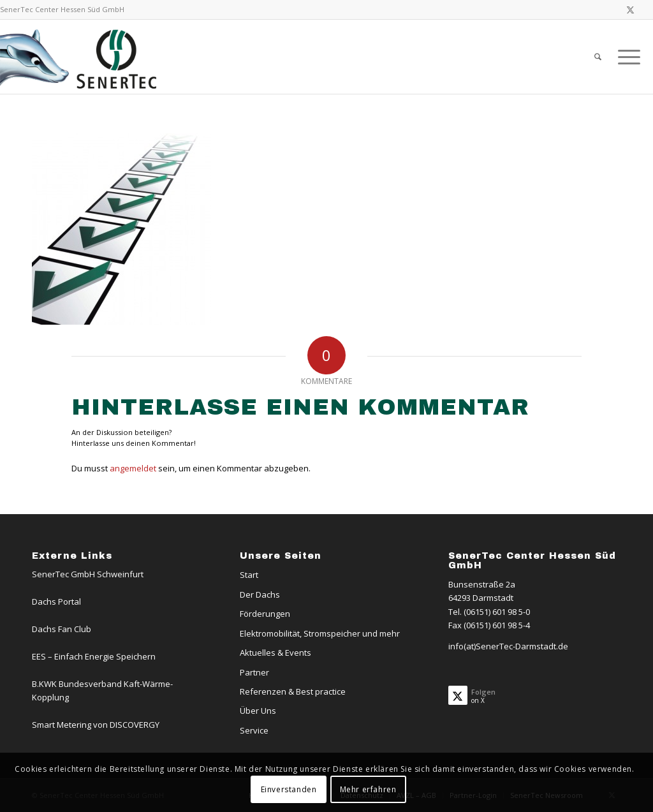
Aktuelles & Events (275, 653)
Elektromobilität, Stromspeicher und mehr (320, 633)
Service (254, 730)
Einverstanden (289, 789)
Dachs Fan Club (62, 629)
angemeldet (133, 468)
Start (249, 575)
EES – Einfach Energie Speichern (94, 656)
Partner (254, 672)
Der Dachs (260, 594)
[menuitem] (598, 57)
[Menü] (625, 57)
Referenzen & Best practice (293, 691)
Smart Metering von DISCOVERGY (96, 725)
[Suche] (598, 57)
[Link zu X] (631, 10)
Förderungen (265, 614)
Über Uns (258, 711)
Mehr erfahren (368, 789)
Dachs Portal (56, 602)
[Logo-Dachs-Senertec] (81, 57)
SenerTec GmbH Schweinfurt (88, 574)
